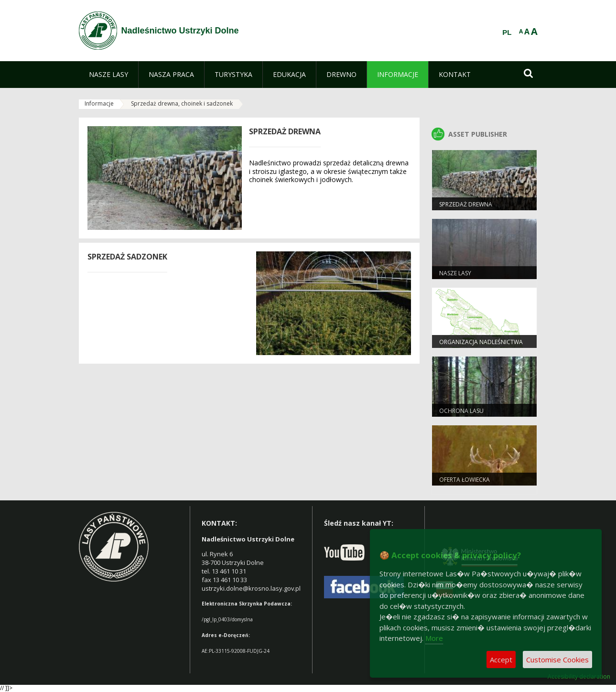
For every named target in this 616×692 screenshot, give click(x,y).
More (434, 638)
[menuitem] (108, 75)
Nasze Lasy (455, 273)
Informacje (99, 103)
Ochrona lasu (461, 411)
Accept (501, 660)
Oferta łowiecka (465, 480)
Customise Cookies (557, 660)
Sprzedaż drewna (466, 204)
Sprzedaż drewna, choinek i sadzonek (182, 103)
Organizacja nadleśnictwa (481, 342)
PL (507, 32)
